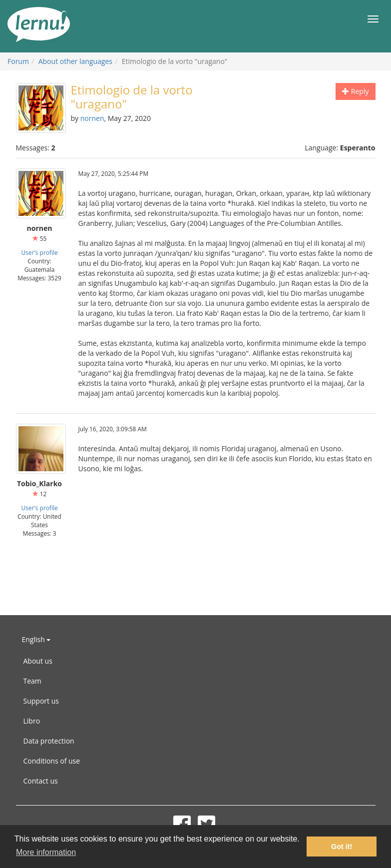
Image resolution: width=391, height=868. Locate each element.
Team (32, 681)
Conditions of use (52, 761)
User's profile (39, 252)
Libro (32, 721)
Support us (41, 701)
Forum (18, 61)
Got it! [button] (342, 847)
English (36, 639)
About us (38, 661)
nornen (92, 118)
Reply (355, 91)
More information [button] (46, 852)
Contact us (41, 781)
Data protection (49, 741)
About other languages (75, 61)
